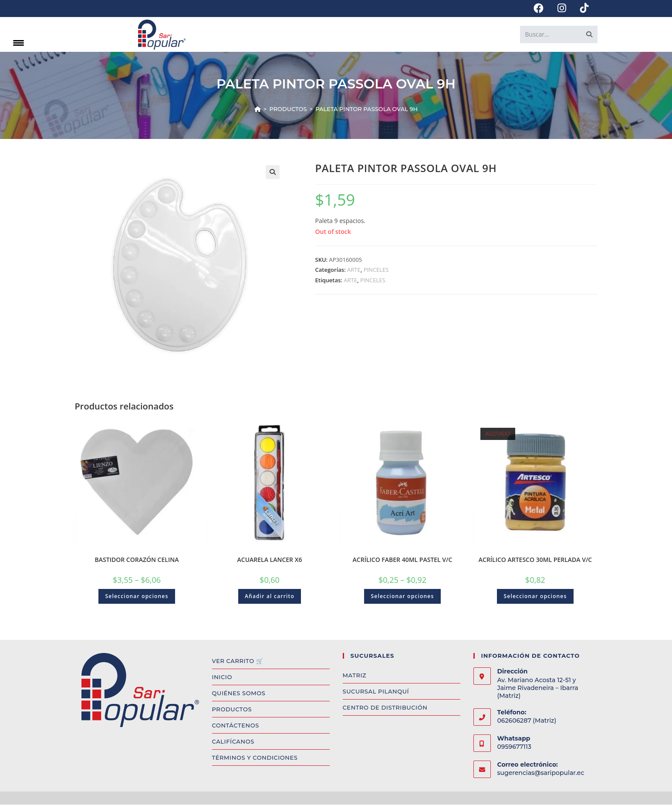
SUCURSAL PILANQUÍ (376, 692)
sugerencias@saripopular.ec (541, 773)
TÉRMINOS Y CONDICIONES (255, 758)
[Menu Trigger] (19, 42)
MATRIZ (355, 676)
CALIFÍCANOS (233, 742)
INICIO (222, 677)
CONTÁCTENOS (236, 726)
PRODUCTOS (232, 710)
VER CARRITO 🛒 (238, 661)
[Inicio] (258, 109)
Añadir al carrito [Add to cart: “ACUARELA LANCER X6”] (270, 597)
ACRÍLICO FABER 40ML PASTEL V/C (403, 560)
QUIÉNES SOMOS (239, 693)
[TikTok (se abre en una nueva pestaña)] (581, 8)
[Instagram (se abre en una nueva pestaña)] (562, 8)
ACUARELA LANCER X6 (270, 560)
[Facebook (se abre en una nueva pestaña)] (539, 8)
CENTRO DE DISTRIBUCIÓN (385, 708)
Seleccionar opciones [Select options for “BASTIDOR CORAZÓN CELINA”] (137, 597)
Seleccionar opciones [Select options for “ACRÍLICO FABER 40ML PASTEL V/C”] (402, 597)
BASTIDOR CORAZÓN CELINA (137, 560)
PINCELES (376, 270)
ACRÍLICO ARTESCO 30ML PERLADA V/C (535, 560)
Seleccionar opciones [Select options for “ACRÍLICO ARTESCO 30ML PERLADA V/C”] (535, 597)
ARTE (354, 270)
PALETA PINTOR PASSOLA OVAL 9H (366, 109)
